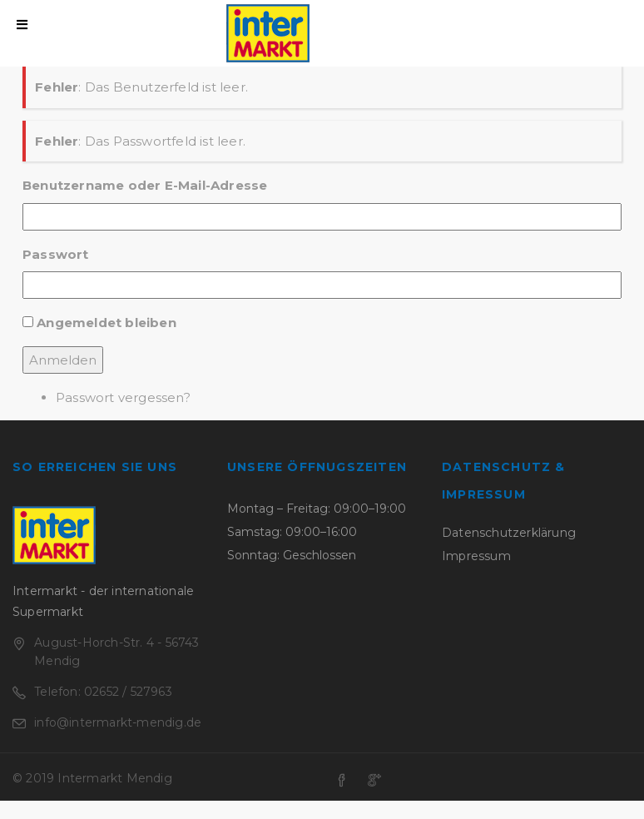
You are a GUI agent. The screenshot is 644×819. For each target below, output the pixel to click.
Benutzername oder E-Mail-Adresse (145, 185)
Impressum (476, 556)
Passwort (56, 254)
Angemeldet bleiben (107, 323)
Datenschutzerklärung (509, 533)
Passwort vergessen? (123, 397)
